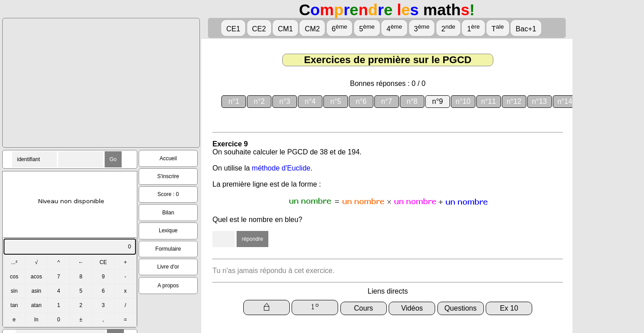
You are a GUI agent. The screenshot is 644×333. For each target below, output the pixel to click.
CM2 (312, 29)
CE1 (233, 29)
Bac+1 (526, 29)
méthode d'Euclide (281, 168)
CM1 (285, 29)
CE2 (259, 29)
